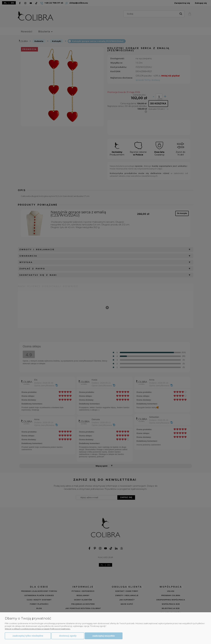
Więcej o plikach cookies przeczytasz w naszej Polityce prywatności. (38, 629)
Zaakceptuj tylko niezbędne (28, 636)
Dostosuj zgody (68, 636)
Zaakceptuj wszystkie (104, 636)
